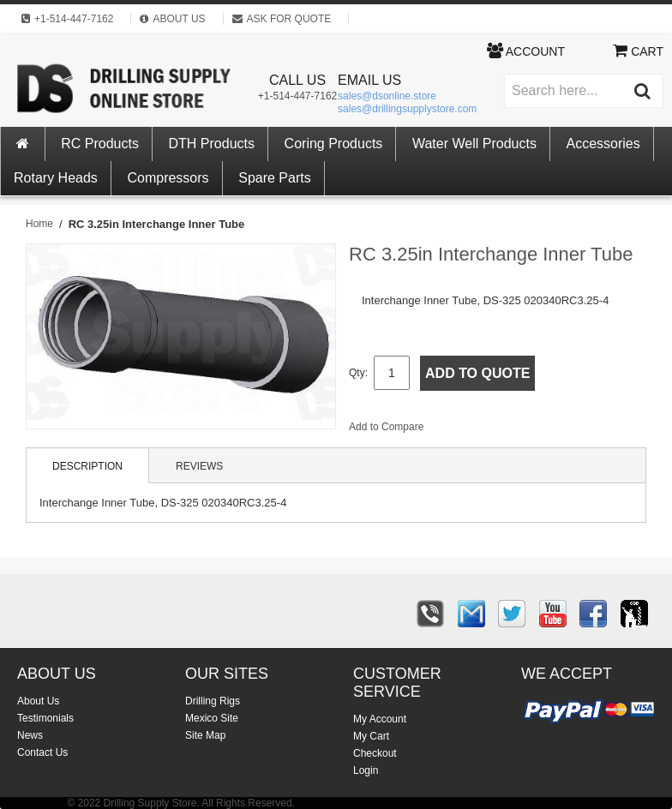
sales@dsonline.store (387, 96)
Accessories (603, 144)
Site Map (205, 735)
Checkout (375, 753)
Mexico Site (212, 718)
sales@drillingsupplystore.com (407, 109)
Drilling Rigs (213, 701)
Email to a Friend (459, 430)
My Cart (371, 736)
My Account (380, 719)
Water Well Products (474, 144)
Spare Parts (274, 178)
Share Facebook (494, 430)
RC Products (100, 144)
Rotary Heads (56, 178)
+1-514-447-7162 (297, 96)
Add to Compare (386, 427)
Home (39, 224)
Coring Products (334, 144)
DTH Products (212, 144)
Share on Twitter (528, 430)
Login (366, 770)
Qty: (358, 373)
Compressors (168, 178)
